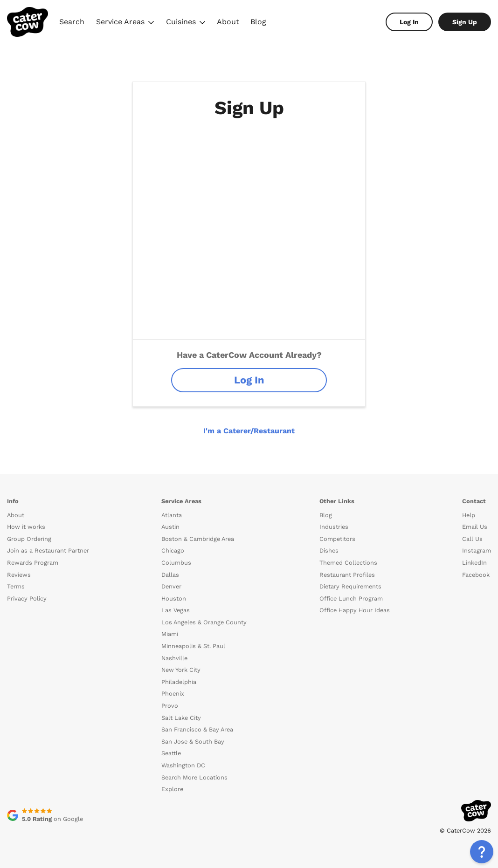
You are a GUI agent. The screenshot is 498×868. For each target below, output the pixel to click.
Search (72, 22)
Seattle (171, 753)
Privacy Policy (27, 598)
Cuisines (186, 23)
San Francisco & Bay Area (197, 729)
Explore (172, 789)
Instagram (477, 550)
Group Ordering (29, 539)
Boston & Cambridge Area (198, 539)
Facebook (476, 575)
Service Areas (125, 23)
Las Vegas (176, 610)
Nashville (174, 658)
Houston (174, 598)
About (228, 22)
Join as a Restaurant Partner (48, 550)
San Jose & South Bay (193, 742)
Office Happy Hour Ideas (355, 610)
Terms (16, 586)
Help (469, 515)
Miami (170, 634)
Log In (409, 22)
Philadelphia (179, 682)
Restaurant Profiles (347, 575)
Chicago (173, 550)
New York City (181, 670)
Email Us (475, 527)
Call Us (472, 539)
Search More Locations (194, 777)
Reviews (19, 575)
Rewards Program (33, 563)
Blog (258, 22)
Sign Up (465, 22)
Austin (170, 527)
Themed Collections (348, 563)
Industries (334, 527)
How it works (26, 527)
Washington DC (183, 765)
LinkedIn (474, 563)
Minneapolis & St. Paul (193, 646)
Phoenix (173, 694)
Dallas (170, 575)
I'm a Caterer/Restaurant (249, 431)
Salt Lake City (181, 718)
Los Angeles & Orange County (204, 622)
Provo (170, 706)
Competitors (337, 539)
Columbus (176, 563)
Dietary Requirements (350, 586)
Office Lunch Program (351, 598)
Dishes (329, 550)
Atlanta (172, 515)
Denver (171, 586)
